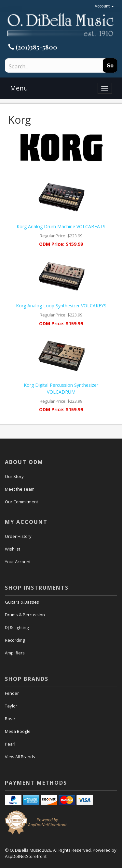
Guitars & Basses (22, 602)
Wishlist (13, 549)
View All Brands (20, 757)
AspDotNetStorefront (26, 856)
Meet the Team (20, 489)
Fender (12, 693)
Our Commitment (21, 502)
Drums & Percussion (25, 615)
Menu (19, 88)
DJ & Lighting (17, 627)
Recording (15, 640)
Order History (18, 536)
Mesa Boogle (18, 731)
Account (104, 6)
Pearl (10, 744)
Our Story (14, 476)
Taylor (11, 706)
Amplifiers (15, 653)
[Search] (44, 66)
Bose (10, 719)
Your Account (18, 562)
